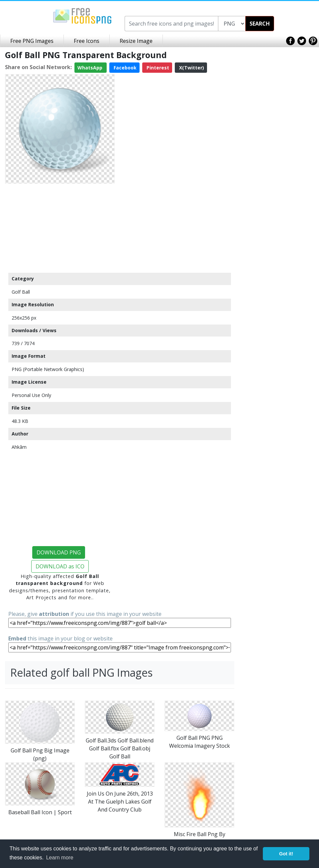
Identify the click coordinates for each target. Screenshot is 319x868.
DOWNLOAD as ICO (60, 566)
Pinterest (157, 68)
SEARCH (260, 24)
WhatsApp (91, 68)
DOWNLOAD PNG (59, 552)
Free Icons (87, 41)
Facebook (124, 68)
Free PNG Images (32, 41)
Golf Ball (21, 292)
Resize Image (136, 41)
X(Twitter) (191, 68)
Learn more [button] (60, 858)
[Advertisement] (60, 228)
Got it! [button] (286, 854)
